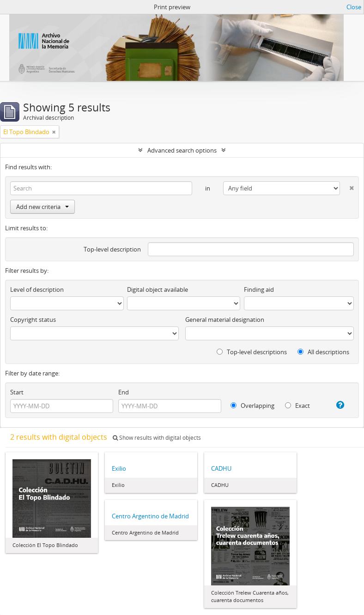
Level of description (37, 289)
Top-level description (112, 249)
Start (17, 392)
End (124, 392)
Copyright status (33, 320)
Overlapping (252, 406)
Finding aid (259, 289)
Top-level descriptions (252, 352)
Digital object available (158, 289)
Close (354, 7)
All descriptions (323, 352)
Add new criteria (42, 207)
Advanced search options (182, 150)
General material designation (225, 320)
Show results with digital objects (157, 438)
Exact (297, 406)
